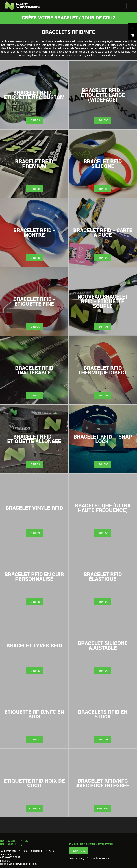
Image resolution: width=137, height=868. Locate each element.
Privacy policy (77, 858)
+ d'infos (34, 120)
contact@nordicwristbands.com (18, 864)
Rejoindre (78, 851)
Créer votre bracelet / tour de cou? (68, 18)
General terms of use (98, 858)
